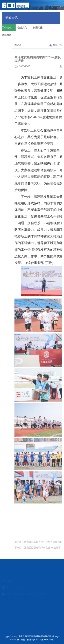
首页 (60, 45)
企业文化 (20, 28)
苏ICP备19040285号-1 (45, 640)
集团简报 (35, 28)
